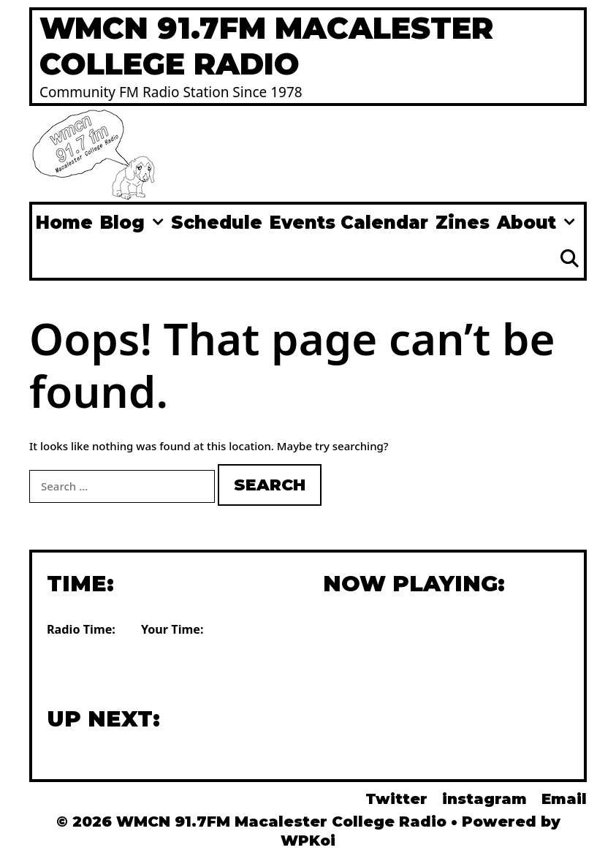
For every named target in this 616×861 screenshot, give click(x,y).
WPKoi (308, 841)
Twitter (396, 799)
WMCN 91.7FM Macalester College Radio (266, 46)
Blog (134, 223)
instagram (484, 799)
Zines (463, 223)
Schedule (217, 223)
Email (564, 799)
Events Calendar (349, 223)
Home (64, 223)
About (538, 223)
